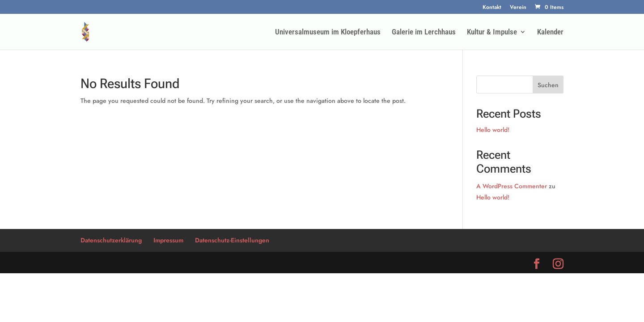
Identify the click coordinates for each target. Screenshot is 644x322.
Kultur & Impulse (492, 32)
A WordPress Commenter (512, 186)
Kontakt (492, 8)
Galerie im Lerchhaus (424, 32)
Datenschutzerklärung (111, 240)
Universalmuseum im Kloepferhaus (328, 32)
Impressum (168, 240)
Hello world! (493, 130)
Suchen (548, 85)
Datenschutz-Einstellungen (232, 240)
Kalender (550, 32)
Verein (518, 8)
